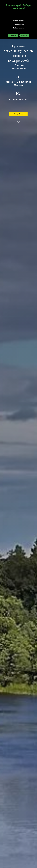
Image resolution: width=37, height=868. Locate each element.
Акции (19, 17)
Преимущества (19, 24)
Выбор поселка (18, 28)
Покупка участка (18, 21)
